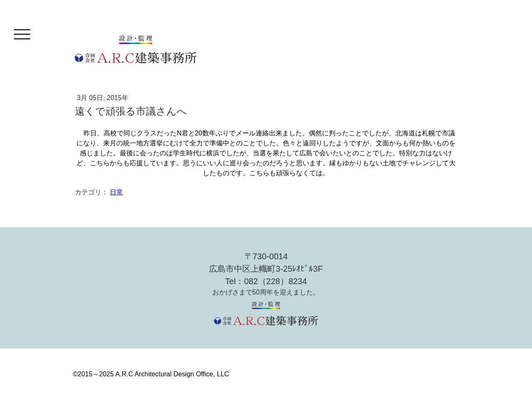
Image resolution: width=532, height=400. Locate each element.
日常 (116, 192)
